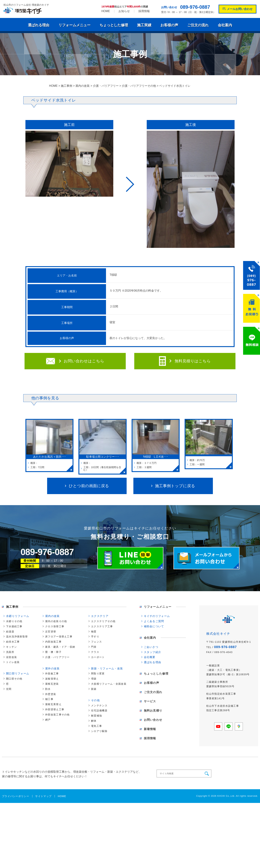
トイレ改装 (13, 662)
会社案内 (225, 25)
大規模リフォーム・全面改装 (109, 684)
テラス (95, 652)
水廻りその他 (14, 621)
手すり (95, 637)
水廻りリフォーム (18, 616)
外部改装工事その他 (57, 715)
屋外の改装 (52, 668)
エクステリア (100, 616)
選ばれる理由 (39, 25)
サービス (150, 701)
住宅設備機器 (99, 710)
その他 (95, 700)
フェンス (96, 642)
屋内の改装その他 (56, 621)
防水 (48, 689)
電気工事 (96, 726)
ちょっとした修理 (114, 25)
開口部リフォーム (18, 673)
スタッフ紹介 (153, 652)
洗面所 (10, 652)
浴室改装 (11, 657)
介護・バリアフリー (57, 657)
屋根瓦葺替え (53, 704)
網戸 (48, 720)
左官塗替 (51, 632)
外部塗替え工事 (55, 709)
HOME (106, 11)
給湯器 (10, 632)
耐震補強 (96, 716)
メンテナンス (99, 705)
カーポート (98, 657)
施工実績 (144, 25)
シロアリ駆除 (99, 731)
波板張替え (52, 679)
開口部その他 (14, 679)
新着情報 (150, 729)
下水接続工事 (14, 626)
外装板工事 (52, 673)
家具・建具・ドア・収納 (60, 647)
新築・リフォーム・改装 (107, 668)
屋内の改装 (52, 616)
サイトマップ (43, 796)
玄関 (9, 689)
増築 (94, 679)
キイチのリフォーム (157, 616)
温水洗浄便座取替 (17, 637)
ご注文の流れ (198, 25)
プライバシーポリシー (16, 796)
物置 (94, 632)
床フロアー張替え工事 (59, 637)
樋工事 (49, 699)
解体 (94, 721)
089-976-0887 (195, 7)
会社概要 (150, 657)
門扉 (94, 647)
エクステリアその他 (103, 621)
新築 (94, 689)
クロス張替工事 (55, 626)
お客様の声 (169, 25)
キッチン (11, 647)
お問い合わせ (153, 720)
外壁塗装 (51, 694)
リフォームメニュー (75, 25)
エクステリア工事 (102, 626)
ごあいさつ (151, 647)
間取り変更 (98, 673)
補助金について (154, 626)
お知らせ (124, 11)
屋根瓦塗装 (52, 684)
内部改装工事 (53, 642)
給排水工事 (13, 642)
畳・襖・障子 (53, 652)
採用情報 (144, 11)
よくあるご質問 (154, 621)
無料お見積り (153, 711)
